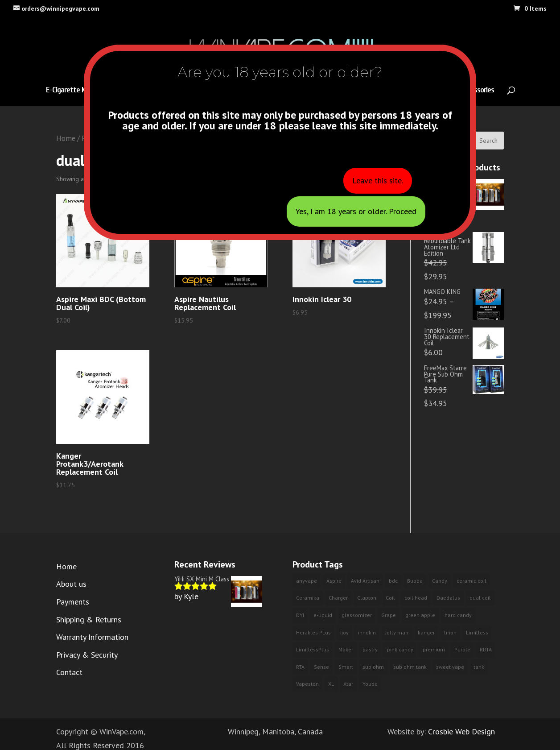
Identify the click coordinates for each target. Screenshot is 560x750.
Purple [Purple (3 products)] (462, 649)
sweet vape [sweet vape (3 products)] (450, 667)
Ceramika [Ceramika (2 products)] (308, 598)
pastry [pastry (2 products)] (370, 649)
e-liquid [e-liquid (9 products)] (323, 615)
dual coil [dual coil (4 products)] (480, 598)
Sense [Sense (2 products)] (321, 667)
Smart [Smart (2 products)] (346, 667)
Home (66, 138)
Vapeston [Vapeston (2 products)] (307, 684)
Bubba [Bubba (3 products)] (415, 581)
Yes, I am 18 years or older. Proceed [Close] (356, 211)
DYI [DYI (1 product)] (300, 615)
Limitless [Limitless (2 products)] (477, 632)
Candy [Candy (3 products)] (440, 581)
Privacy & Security (87, 655)
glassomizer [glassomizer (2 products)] (357, 615)
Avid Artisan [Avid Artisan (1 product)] (365, 581)
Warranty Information (92, 637)
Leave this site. (378, 180)
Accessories (478, 91)
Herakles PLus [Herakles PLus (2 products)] (313, 632)
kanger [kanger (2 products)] (426, 632)
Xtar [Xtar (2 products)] (348, 684)
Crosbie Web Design (461, 731)
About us (71, 584)
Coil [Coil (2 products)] (390, 598)
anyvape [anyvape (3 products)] (307, 581)
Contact (69, 672)
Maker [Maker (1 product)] (346, 649)
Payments (73, 602)
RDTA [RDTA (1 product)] (486, 649)
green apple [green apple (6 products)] (420, 615)
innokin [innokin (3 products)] (367, 632)
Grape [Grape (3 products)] (389, 615)
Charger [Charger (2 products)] (338, 598)
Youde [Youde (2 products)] (370, 684)
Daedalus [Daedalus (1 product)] (448, 598)
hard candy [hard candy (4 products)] (458, 615)
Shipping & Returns (89, 619)
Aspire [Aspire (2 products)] (334, 581)
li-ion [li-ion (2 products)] (450, 632)
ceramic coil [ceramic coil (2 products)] (471, 581)
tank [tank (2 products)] (479, 667)
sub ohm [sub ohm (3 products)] (373, 667)
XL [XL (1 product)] (331, 684)
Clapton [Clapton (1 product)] (367, 598)
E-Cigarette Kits (69, 91)
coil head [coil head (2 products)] (416, 598)
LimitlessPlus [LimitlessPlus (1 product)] (313, 649)
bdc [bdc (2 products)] (393, 581)
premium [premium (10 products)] (434, 649)
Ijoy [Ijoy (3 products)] (344, 632)
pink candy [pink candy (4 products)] (400, 649)
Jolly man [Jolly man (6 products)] (397, 632)
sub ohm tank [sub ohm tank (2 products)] (410, 667)
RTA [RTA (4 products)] (300, 667)
